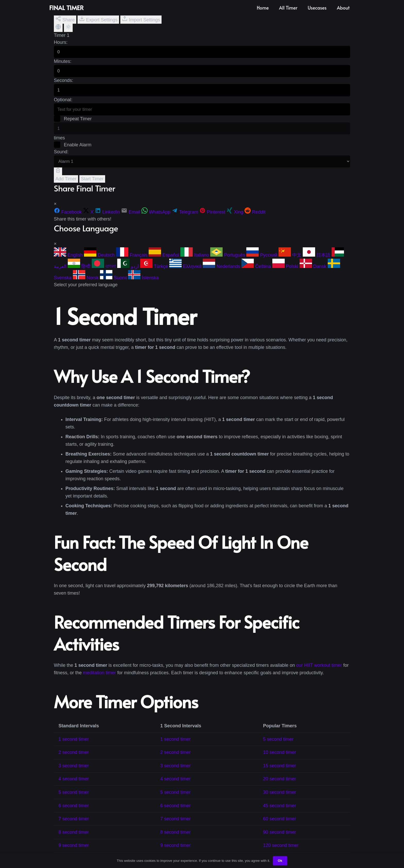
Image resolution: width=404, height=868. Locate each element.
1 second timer (74, 744)
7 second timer (74, 824)
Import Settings (141, 19)
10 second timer (280, 757)
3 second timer (74, 771)
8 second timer (74, 837)
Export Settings (98, 19)
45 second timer (280, 811)
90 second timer (280, 837)
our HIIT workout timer (319, 670)
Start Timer (92, 184)
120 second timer (281, 850)
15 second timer (280, 771)
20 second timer (280, 784)
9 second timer (74, 850)
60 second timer (280, 824)
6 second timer (74, 811)
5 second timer (278, 744)
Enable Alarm (73, 149)
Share (65, 19)
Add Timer (66, 184)
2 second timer (74, 757)
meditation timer (99, 678)
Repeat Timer (73, 122)
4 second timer (74, 784)
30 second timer (280, 797)
